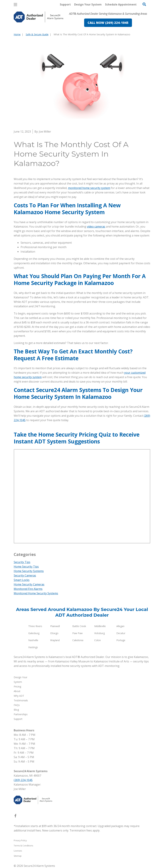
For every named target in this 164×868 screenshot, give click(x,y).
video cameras (96, 227)
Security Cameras (25, 575)
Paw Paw (77, 633)
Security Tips (22, 562)
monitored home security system (89, 188)
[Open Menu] (15, 5)
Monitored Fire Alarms (28, 589)
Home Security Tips (26, 567)
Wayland (55, 640)
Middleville (100, 626)
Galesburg (34, 633)
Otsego (54, 633)
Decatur (121, 633)
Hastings (33, 647)
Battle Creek (79, 626)
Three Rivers (35, 626)
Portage (121, 640)
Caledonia (78, 640)
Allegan (120, 626)
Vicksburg (99, 633)
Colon (98, 640)
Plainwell (55, 626)
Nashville (33, 640)
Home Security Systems (29, 571)
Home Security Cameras (29, 584)
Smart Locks (22, 580)
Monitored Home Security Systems (36, 593)
